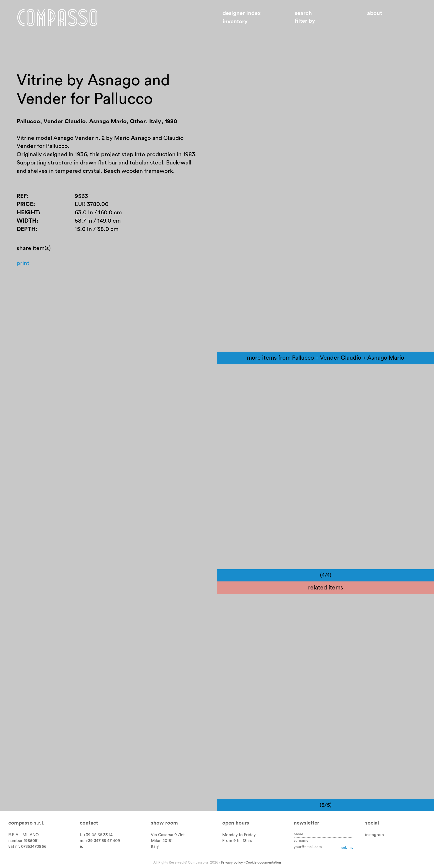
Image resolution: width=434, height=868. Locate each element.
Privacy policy (232, 862)
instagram (374, 835)
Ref (22, 196)
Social (372, 823)
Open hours (236, 823)
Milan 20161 (162, 841)
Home (57, 17)
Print (23, 263)
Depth (26, 229)
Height (28, 213)
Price (25, 204)
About (374, 13)
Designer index (242, 13)
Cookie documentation (263, 862)
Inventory (235, 22)
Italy (155, 847)
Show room (164, 823)
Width (27, 221)
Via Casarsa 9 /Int (168, 835)
